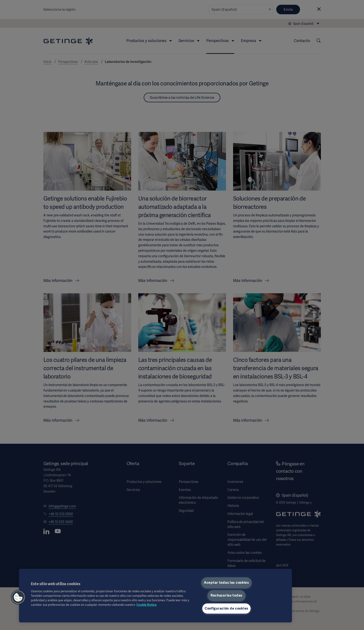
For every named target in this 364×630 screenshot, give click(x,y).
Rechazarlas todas (226, 595)
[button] (18, 597)
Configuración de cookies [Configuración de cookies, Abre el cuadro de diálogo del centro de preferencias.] (226, 608)
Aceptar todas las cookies (226, 583)
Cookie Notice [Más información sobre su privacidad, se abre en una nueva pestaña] (146, 605)
